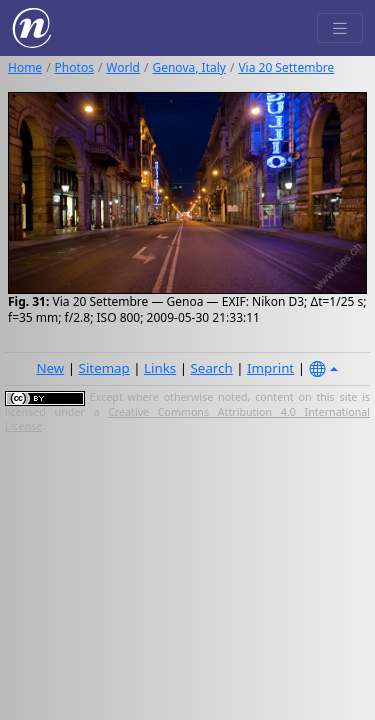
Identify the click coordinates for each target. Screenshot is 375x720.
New (50, 368)
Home (25, 67)
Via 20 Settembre (286, 67)
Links (160, 368)
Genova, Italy (188, 67)
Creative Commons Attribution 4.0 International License (187, 419)
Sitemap (104, 368)
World (123, 67)
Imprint (270, 368)
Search (212, 368)
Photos (74, 67)
